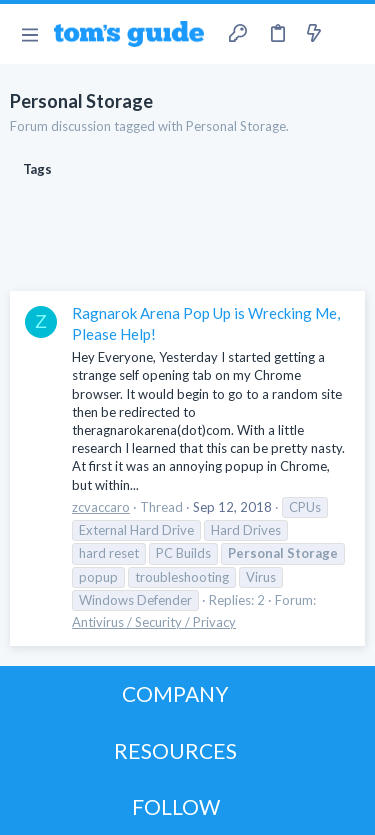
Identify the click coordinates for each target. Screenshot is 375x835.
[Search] (348, 34)
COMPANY (175, 693)
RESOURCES (175, 750)
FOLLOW (176, 806)
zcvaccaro (101, 507)
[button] (29, 34)
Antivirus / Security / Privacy (154, 622)
